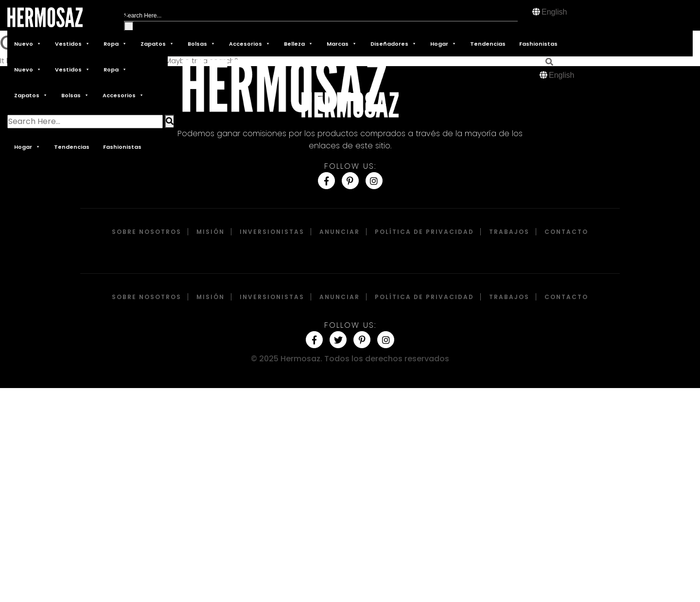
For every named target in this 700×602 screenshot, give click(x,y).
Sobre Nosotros (147, 232)
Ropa (115, 44)
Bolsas (201, 44)
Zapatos (157, 44)
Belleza (298, 44)
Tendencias (488, 44)
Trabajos (509, 232)
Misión (210, 232)
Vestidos (72, 44)
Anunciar (340, 232)
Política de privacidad (424, 232)
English (554, 12)
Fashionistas (538, 44)
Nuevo (28, 44)
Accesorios (250, 44)
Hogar (443, 44)
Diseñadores (394, 44)
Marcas (342, 44)
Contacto (566, 232)
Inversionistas (272, 232)
